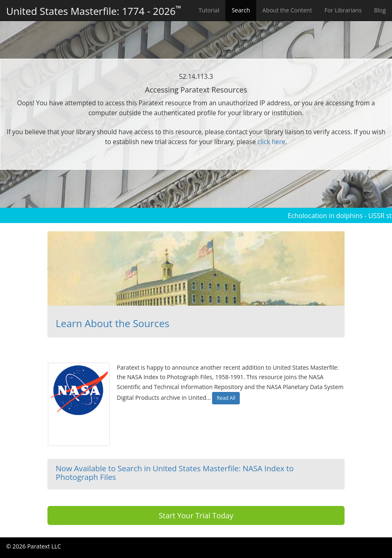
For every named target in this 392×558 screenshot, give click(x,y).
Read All (226, 398)
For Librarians (343, 10)
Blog (380, 10)
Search (241, 10)
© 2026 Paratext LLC (34, 546)
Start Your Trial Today (196, 515)
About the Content (287, 10)
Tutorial (209, 10)
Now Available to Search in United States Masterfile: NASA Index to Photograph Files (175, 473)
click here (272, 142)
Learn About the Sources (112, 323)
